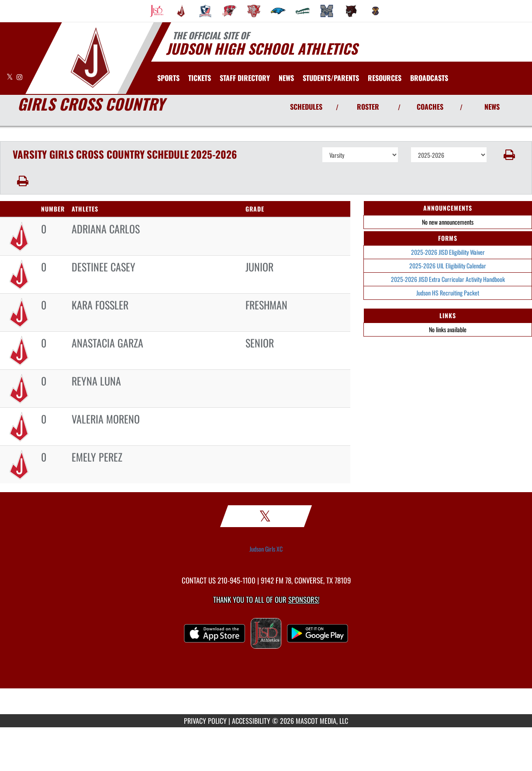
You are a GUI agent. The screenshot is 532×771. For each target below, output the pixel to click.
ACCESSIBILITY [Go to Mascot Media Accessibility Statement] (251, 721)
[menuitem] (157, 11)
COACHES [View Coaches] (430, 107)
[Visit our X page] (10, 77)
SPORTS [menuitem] (168, 78)
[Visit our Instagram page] (19, 77)
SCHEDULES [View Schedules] (306, 107)
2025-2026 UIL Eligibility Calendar (448, 266)
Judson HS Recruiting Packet (448, 293)
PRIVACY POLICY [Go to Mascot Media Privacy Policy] (205, 721)
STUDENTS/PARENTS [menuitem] (331, 78)
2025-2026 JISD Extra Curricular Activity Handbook (448, 279)
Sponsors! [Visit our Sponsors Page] (304, 599)
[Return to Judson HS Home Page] (90, 57)
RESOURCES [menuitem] (385, 78)
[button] (510, 155)
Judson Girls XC (266, 549)
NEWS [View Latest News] (492, 107)
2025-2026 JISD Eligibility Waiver (448, 252)
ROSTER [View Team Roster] (368, 107)
